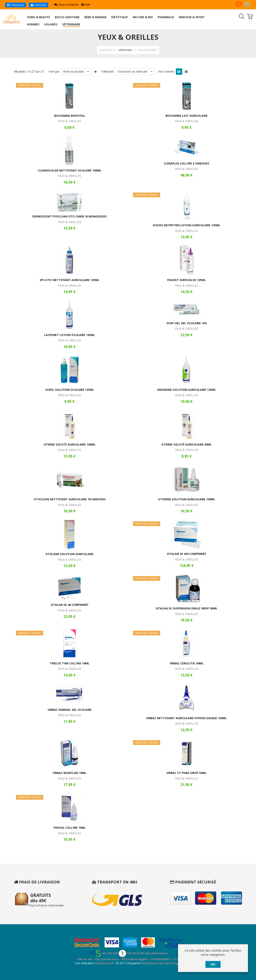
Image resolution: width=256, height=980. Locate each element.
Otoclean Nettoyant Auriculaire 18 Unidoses (70, 499)
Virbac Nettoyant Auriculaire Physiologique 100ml (186, 718)
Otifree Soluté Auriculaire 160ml (70, 444)
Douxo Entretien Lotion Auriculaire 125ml (186, 225)
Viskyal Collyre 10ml (70, 828)
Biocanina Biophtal (70, 116)
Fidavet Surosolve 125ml (186, 280)
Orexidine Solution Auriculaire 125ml (186, 390)
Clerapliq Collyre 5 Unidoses (186, 163)
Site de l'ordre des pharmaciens (143, 953)
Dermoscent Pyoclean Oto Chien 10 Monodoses (70, 216)
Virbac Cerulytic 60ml (187, 663)
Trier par (54, 71)
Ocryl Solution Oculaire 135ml (70, 390)
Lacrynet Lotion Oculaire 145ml (70, 335)
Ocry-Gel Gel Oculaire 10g (187, 323)
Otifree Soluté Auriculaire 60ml (187, 444)
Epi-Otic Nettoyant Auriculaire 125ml (70, 280)
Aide (86, 4)
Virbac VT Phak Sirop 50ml (186, 773)
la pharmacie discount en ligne (161, 963)
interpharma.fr (104, 963)
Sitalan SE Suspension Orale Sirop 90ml (186, 608)
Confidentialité (160, 959)
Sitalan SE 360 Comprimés (186, 554)
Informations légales (134, 959)
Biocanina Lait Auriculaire (187, 116)
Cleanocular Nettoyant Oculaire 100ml (70, 170)
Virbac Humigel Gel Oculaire (70, 710)
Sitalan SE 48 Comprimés (69, 605)
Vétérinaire (125, 50)
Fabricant (108, 71)
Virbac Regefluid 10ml (69, 773)
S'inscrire (38, 5)
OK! (213, 964)
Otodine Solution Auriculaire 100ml (187, 499)
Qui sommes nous (107, 959)
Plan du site (85, 959)
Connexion (15, 5)
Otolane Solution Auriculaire (69, 554)
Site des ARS (103, 953)
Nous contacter (66, 4)
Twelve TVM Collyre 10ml (69, 663)
